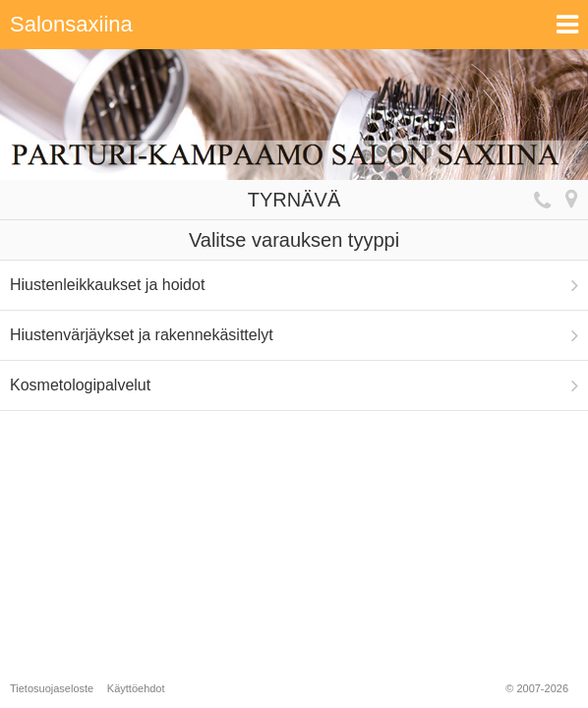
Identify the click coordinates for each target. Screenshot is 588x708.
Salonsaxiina (71, 24)
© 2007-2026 (537, 688)
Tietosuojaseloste (52, 688)
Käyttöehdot (136, 688)
